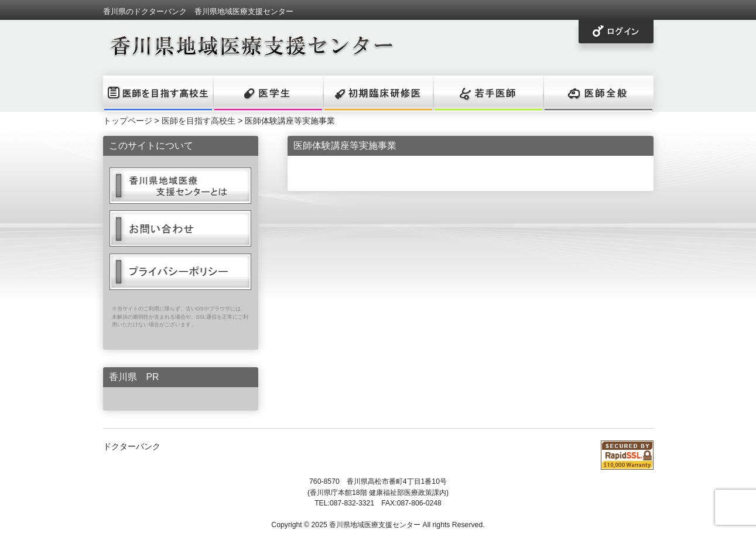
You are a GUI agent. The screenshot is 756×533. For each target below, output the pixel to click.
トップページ (128, 121)
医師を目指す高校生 (199, 121)
